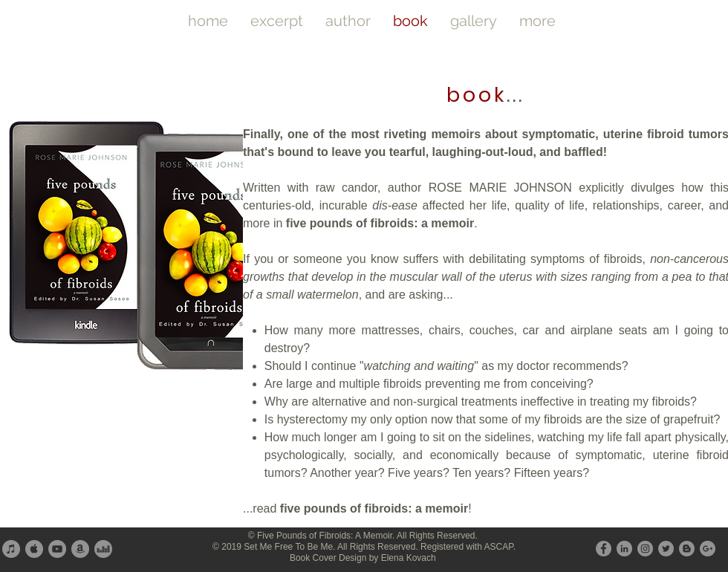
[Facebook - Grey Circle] (604, 549)
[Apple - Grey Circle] (34, 549)
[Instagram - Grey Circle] (645, 549)
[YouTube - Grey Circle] (57, 549)
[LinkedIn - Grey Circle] (624, 549)
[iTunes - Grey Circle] (11, 549)
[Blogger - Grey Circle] (687, 549)
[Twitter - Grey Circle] (666, 549)
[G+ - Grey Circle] (708, 549)
